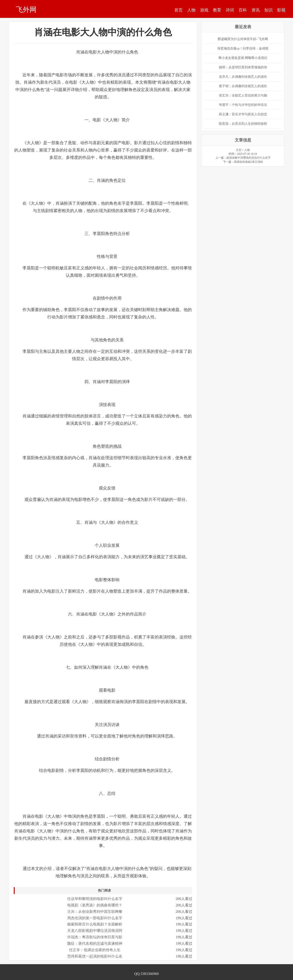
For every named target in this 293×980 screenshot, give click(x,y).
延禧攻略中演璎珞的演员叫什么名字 (248, 158)
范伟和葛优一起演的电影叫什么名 (95, 956)
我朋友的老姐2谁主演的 (248, 162)
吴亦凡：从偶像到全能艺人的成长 (243, 77)
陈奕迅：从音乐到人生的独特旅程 (243, 124)
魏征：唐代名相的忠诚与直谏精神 (95, 943)
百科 (243, 10)
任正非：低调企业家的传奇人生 (95, 950)
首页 (179, 10)
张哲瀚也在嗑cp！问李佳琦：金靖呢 (243, 48)
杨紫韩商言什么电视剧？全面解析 (95, 924)
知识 (268, 10)
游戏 (204, 10)
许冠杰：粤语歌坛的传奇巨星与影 (95, 937)
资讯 (256, 10)
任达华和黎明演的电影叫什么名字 (95, 899)
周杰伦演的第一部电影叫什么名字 (95, 918)
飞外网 (26, 9)
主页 (239, 150)
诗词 (230, 10)
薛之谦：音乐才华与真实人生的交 (243, 114)
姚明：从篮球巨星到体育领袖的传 (243, 67)
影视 (281, 10)
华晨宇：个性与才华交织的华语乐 (243, 105)
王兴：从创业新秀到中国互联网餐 (95, 912)
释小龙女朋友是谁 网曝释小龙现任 (243, 58)
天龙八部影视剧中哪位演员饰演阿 (95, 931)
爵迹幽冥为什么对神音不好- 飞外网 (243, 39)
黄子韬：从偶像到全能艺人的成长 (243, 86)
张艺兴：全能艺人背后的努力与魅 (243, 95)
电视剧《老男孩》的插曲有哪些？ (95, 905)
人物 (191, 10)
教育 (217, 10)
